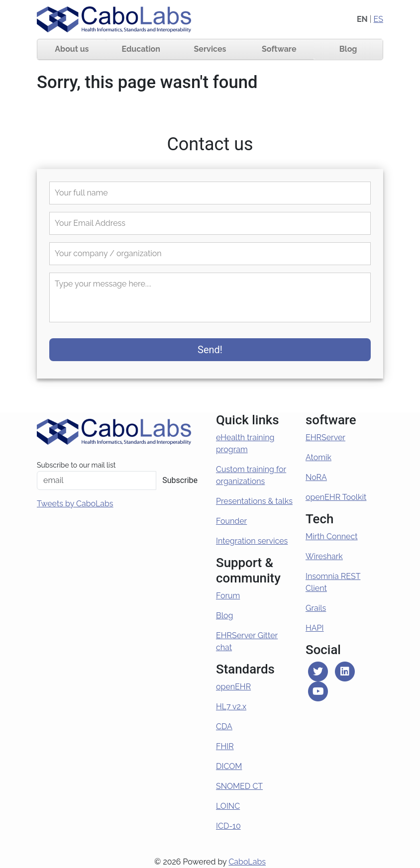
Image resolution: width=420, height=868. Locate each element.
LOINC (228, 806)
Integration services (252, 541)
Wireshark (324, 556)
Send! (210, 350)
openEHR (233, 687)
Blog (348, 49)
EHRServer (325, 437)
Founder (231, 521)
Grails (316, 608)
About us (72, 49)
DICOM (229, 766)
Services (210, 49)
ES (378, 19)
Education (141, 49)
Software (279, 49)
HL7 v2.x (231, 707)
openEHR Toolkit (336, 497)
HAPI (315, 628)
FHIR (225, 746)
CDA (224, 726)
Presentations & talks (254, 501)
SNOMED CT (239, 786)
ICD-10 (228, 826)
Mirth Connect (332, 536)
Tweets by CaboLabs (75, 504)
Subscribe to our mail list (76, 465)
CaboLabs (247, 862)
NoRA (316, 477)
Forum (228, 596)
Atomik (318, 457)
